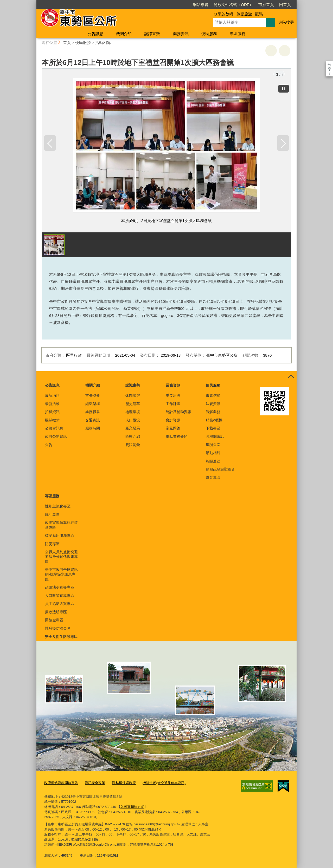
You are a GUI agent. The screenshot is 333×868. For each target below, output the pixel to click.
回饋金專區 (54, 621)
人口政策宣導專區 (60, 596)
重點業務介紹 (177, 437)
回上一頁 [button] (285, 51)
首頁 (67, 43)
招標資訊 (52, 412)
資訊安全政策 (95, 783)
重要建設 (173, 396)
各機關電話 (215, 437)
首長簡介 (93, 396)
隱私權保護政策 (124, 783)
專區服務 (238, 34)
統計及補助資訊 (178, 412)
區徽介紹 (133, 437)
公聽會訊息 (54, 428)
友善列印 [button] (271, 51)
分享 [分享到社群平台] (329, 65)
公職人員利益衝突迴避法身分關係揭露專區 (61, 557)
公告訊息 (95, 34)
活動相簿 (103, 43)
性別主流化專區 (58, 506)
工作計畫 (173, 404)
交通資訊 (93, 420)
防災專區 (52, 544)
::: (34, 2)
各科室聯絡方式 (132, 807)
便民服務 (209, 34)
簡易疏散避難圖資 (220, 469)
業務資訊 (181, 34)
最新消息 (52, 396)
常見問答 (173, 428)
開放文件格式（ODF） (203, 5)
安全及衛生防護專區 (61, 637)
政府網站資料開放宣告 (61, 783)
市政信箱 (213, 396)
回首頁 (255, 5)
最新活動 (52, 404)
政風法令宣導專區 (60, 588)
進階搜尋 (286, 22)
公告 (49, 445)
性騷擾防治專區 (58, 629)
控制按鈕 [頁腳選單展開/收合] (291, 377)
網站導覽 (171, 5)
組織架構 (93, 404)
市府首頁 (236, 5)
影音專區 (213, 478)
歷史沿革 (133, 404)
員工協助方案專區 (60, 604)
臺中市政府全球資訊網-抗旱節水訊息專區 (61, 575)
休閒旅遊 (244, 14)
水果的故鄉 (224, 14)
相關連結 (213, 461)
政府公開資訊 (56, 437)
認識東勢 (152, 34)
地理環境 (133, 412)
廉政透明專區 (56, 612)
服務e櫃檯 (214, 420)
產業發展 (133, 428)
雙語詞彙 (133, 445)
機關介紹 (124, 34)
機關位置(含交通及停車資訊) (164, 783)
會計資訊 (173, 420)
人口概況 (133, 420)
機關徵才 (52, 420)
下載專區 (213, 428)
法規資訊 (213, 404)
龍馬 (259, 14)
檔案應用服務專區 (60, 536)
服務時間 (93, 428)
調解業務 (213, 412)
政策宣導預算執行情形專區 (61, 525)
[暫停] (284, 88)
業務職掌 (93, 412)
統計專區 (52, 515)
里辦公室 (213, 445)
